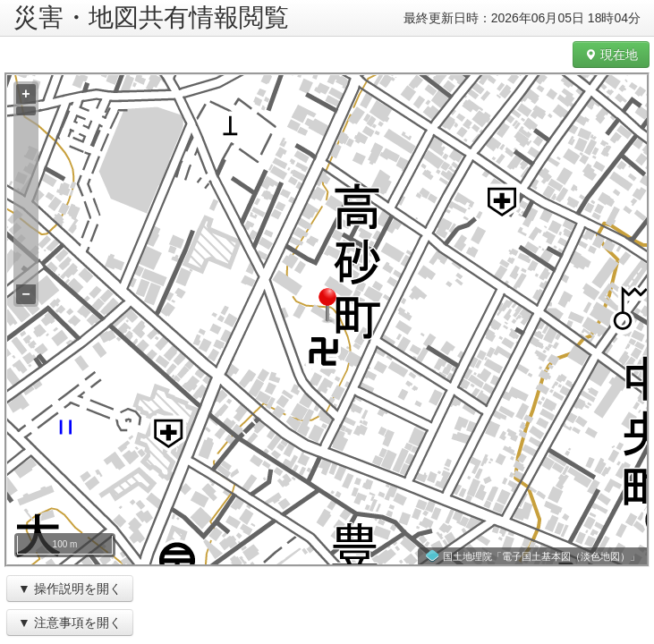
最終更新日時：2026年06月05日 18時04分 (522, 18)
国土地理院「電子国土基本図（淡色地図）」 (541, 556)
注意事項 (59, 623)
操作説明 (59, 589)
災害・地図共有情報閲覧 (151, 17)
